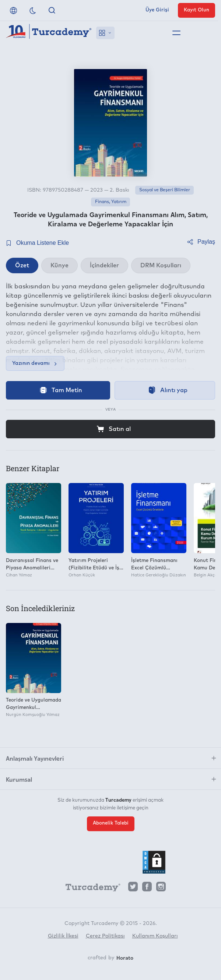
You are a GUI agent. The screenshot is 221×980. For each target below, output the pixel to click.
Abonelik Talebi (111, 823)
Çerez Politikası (105, 936)
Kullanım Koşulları (155, 936)
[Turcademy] (90, 888)
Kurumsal (19, 779)
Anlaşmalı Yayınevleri (35, 758)
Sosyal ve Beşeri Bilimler (165, 190)
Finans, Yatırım (111, 202)
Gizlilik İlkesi (63, 936)
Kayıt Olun (197, 10)
